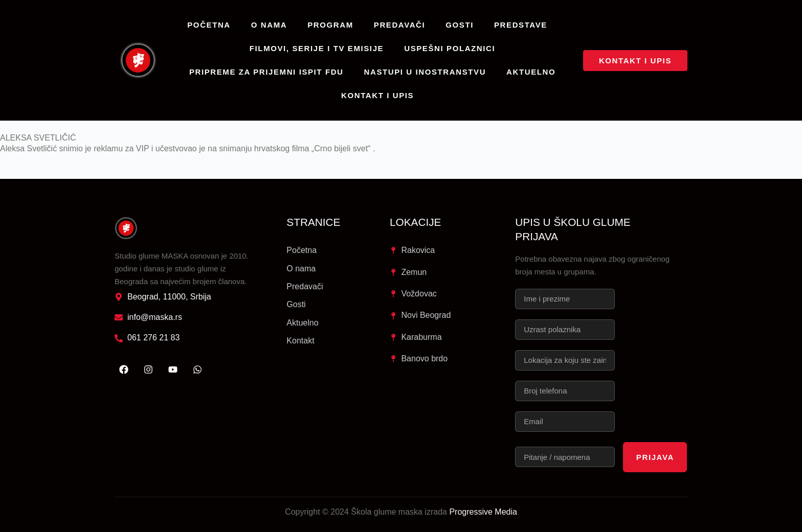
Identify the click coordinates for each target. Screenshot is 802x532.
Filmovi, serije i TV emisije (317, 48)
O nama (269, 25)
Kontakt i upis (377, 95)
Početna (209, 25)
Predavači (400, 25)
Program (330, 25)
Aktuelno (531, 72)
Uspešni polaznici (450, 48)
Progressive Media (483, 512)
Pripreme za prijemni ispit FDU (266, 72)
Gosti (460, 25)
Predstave (521, 25)
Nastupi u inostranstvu (425, 72)
